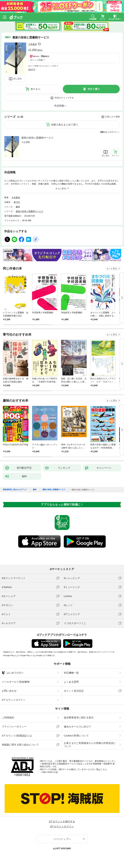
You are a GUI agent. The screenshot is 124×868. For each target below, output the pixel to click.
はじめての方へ (13, 673)
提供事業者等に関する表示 (79, 718)
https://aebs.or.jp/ (50, 772)
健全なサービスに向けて (77, 727)
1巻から (104, 132)
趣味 (18, 207)
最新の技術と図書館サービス (38, 138)
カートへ (35, 89)
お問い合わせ (9, 691)
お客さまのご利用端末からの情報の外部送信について (90, 745)
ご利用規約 (8, 718)
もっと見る (112, 269)
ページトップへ (62, 839)
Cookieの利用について (76, 736)
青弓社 (17, 202)
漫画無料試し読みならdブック (15, 490)
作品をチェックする (64, 98)
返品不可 (32, 69)
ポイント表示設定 (74, 691)
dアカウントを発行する (62, 821)
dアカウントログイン (14, 700)
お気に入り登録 (112, 117)
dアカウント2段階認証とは (17, 736)
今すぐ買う (94, 89)
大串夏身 (33, 44)
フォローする (39, 44)
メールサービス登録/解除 (16, 682)
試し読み (18, 79)
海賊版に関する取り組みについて (20, 745)
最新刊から (114, 132)
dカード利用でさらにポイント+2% (42, 66)
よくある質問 (71, 682)
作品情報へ (60, 106)
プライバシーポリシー (14, 727)
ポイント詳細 (36, 60)
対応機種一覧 (71, 673)
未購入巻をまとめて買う (65, 125)
